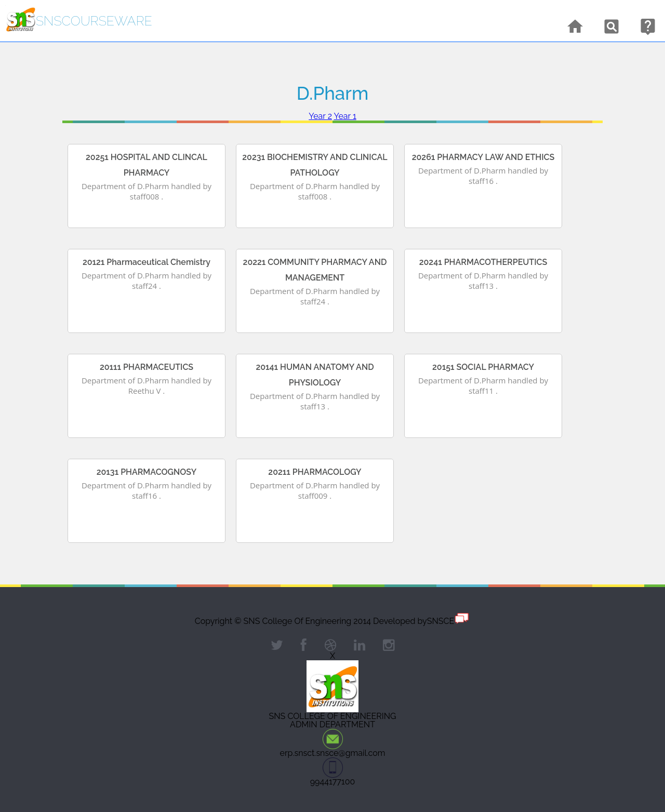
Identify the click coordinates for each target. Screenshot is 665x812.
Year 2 (320, 116)
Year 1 (345, 116)
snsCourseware (94, 21)
